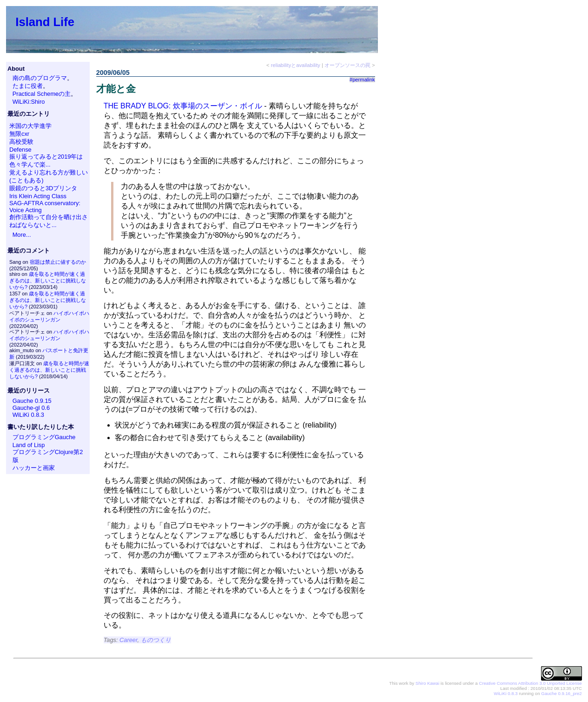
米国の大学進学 (30, 126)
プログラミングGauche (44, 437)
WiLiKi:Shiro (29, 102)
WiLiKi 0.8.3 (28, 415)
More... (22, 235)
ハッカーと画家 (34, 468)
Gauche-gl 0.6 (31, 408)
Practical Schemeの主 (42, 94)
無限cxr (19, 134)
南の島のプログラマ (40, 78)
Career (128, 640)
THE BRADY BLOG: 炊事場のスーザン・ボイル (183, 106)
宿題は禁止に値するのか (58, 262)
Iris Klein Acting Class (38, 196)
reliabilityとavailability (296, 65)
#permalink (362, 80)
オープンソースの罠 (347, 65)
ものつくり (156, 640)
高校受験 (21, 142)
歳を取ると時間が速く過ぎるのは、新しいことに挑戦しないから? (48, 281)
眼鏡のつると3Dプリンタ (43, 188)
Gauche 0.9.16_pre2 (561, 693)
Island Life (45, 22)
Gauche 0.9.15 (32, 401)
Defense (20, 150)
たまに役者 (28, 86)
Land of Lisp (29, 445)
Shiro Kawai (427, 683)
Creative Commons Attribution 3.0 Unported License (530, 683)
